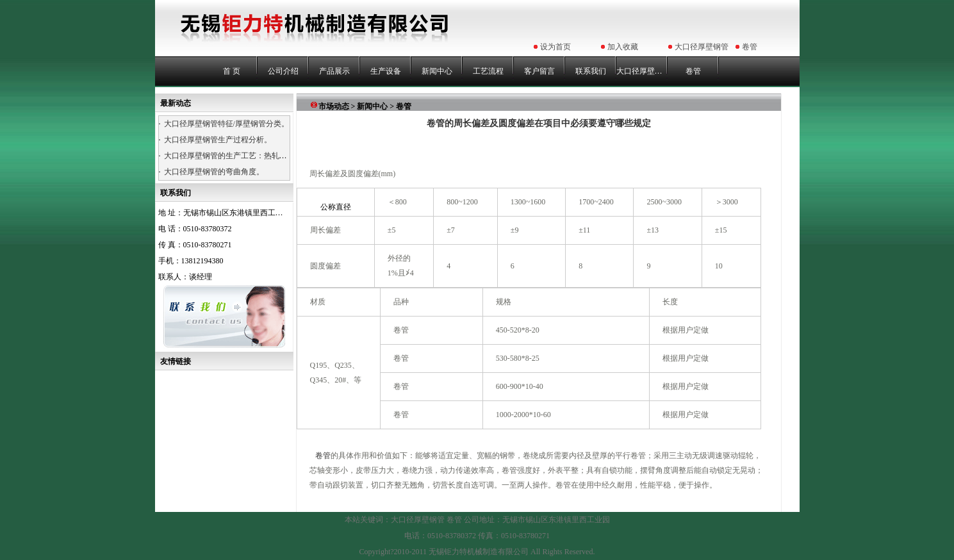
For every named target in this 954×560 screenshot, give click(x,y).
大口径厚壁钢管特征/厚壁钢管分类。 (226, 124)
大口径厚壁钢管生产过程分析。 (218, 140)
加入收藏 (623, 47)
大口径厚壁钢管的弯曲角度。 (214, 172)
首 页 (232, 71)
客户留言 (539, 71)
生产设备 (386, 71)
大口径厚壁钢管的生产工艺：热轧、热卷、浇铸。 (249, 156)
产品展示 (334, 71)
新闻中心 (437, 71)
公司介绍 (283, 71)
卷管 (750, 47)
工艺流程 (488, 71)
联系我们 (591, 71)
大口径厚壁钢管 (702, 47)
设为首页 (555, 47)
